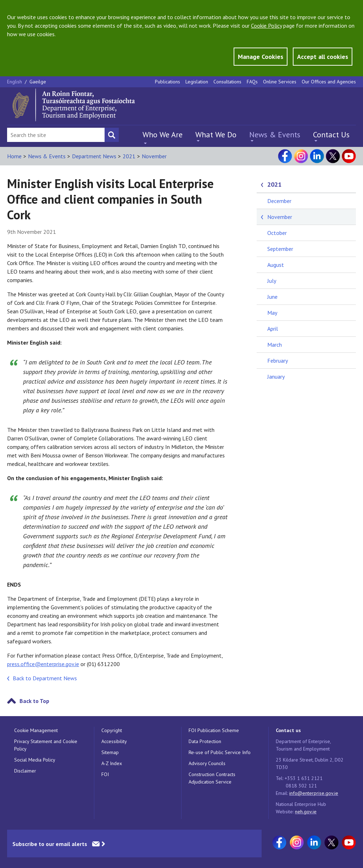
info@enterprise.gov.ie (314, 793)
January (276, 377)
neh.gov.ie (306, 812)
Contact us (288, 730)
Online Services (280, 82)
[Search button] (112, 135)
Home (14, 156)
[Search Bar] (56, 135)
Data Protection (205, 741)
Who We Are (163, 134)
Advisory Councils (207, 763)
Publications (167, 82)
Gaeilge (38, 82)
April (273, 329)
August (276, 265)
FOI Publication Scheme (214, 730)
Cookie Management (36, 730)
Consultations (227, 82)
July (272, 281)
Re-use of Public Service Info (220, 752)
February (278, 361)
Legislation (197, 82)
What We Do (216, 134)
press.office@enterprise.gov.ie (43, 664)
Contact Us (331, 134)
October (277, 233)
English (15, 82)
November (154, 156)
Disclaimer (25, 771)
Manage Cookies (261, 57)
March (275, 345)
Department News (94, 156)
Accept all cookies (323, 57)
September (280, 249)
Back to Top (34, 701)
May (272, 313)
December (279, 201)
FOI (105, 774)
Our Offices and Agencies (329, 82)
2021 (129, 156)
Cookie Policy (266, 26)
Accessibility (114, 741)
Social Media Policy (35, 760)
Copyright (112, 730)
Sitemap (110, 752)
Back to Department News (45, 678)
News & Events (275, 134)
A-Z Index (112, 763)
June (272, 297)
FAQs (252, 82)
